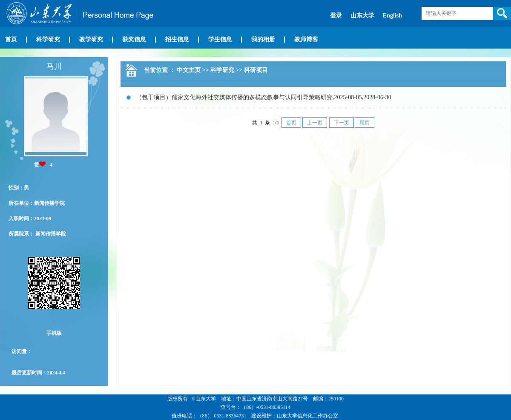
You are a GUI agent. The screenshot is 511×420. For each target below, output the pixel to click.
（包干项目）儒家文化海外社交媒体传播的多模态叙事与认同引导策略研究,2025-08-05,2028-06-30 (264, 97)
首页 (11, 39)
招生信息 (177, 39)
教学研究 (91, 39)
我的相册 (263, 39)
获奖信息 (134, 39)
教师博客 (306, 39)
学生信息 (220, 39)
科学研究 (48, 39)
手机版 (54, 333)
